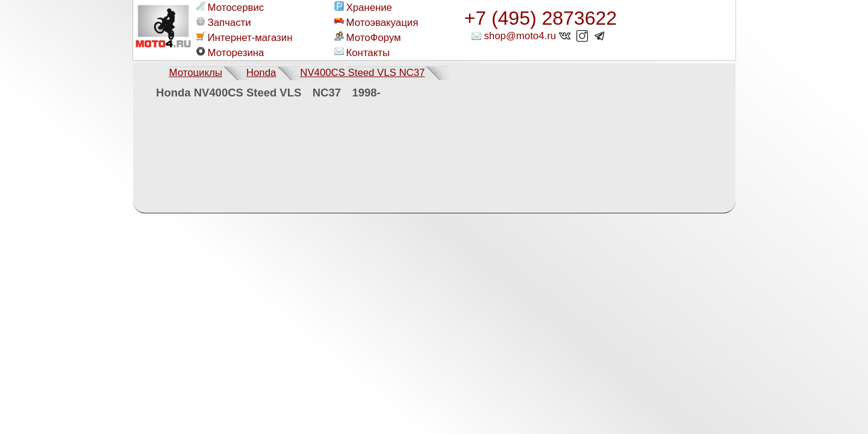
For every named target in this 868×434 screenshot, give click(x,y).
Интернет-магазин (244, 37)
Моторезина (230, 52)
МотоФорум (368, 37)
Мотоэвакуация (376, 22)
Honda (261, 73)
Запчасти (223, 22)
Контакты (362, 52)
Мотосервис (230, 7)
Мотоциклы (196, 73)
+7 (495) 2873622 (541, 18)
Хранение (363, 7)
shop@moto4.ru (520, 36)
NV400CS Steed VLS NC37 (362, 73)
